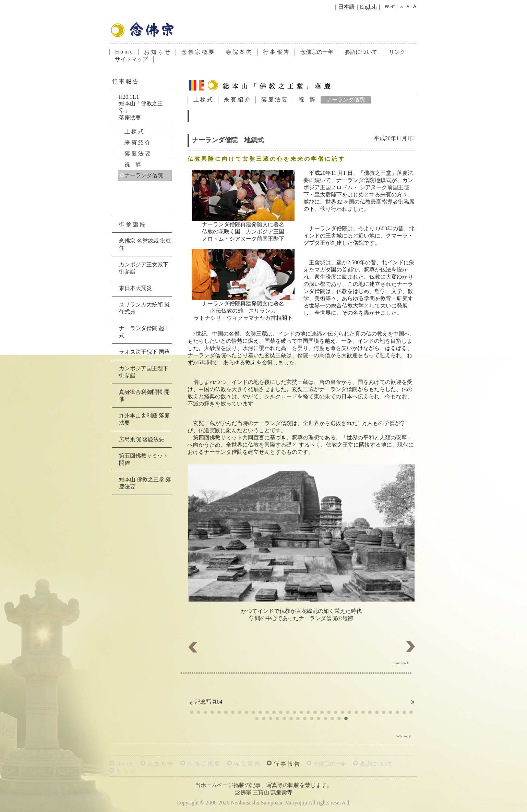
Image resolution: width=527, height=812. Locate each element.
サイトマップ (131, 59)
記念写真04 (205, 702)
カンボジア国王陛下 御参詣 (144, 372)
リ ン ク (126, 771)
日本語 (346, 7)
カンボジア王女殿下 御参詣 (144, 268)
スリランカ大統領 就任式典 (144, 308)
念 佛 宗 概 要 (198, 52)
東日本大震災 (135, 288)
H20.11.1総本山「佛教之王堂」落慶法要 (141, 107)
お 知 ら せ (157, 52)
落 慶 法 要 (274, 100)
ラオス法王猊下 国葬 (144, 352)
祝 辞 (307, 100)
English (368, 7)
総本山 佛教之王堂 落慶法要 (145, 483)
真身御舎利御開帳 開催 (144, 396)
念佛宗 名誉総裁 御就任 (145, 244)
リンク (397, 52)
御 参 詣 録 (132, 224)
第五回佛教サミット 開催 (144, 459)
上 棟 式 (203, 100)
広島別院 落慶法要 (142, 439)
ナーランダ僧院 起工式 (144, 332)
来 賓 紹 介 (237, 100)
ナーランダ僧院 (346, 100)
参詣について (361, 52)
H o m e (124, 52)
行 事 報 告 (276, 52)
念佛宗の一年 (317, 52)
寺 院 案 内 (239, 52)
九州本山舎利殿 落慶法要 (144, 419)
